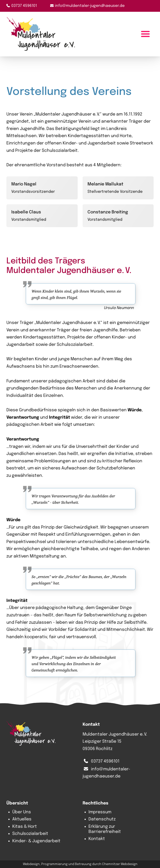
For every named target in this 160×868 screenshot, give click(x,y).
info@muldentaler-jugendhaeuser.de (90, 6)
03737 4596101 (24, 6)
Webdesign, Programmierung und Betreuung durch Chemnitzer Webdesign (80, 864)
